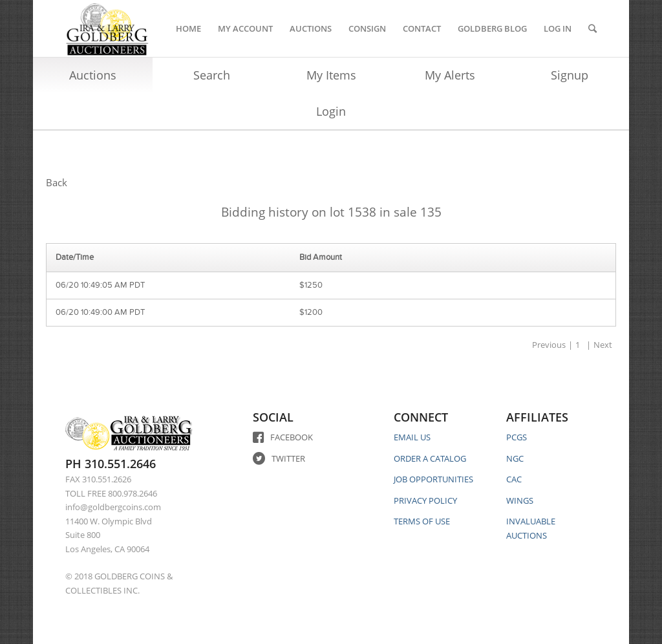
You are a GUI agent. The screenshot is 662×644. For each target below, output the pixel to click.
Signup (570, 75)
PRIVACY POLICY (425, 500)
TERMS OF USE (422, 521)
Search (212, 75)
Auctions (93, 75)
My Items (331, 75)
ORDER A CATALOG (430, 458)
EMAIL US (412, 437)
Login (331, 111)
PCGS (517, 437)
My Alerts (450, 75)
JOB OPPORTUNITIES (433, 479)
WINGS (520, 500)
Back (57, 182)
